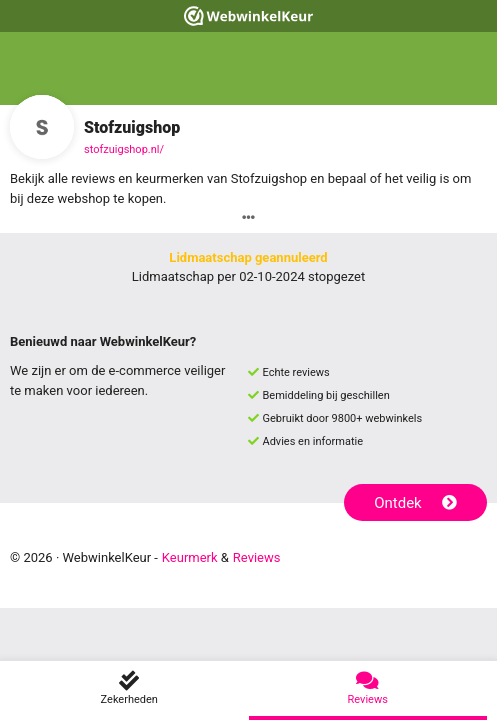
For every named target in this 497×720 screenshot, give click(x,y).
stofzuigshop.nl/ (124, 149)
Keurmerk (190, 557)
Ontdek (415, 503)
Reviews (257, 557)
